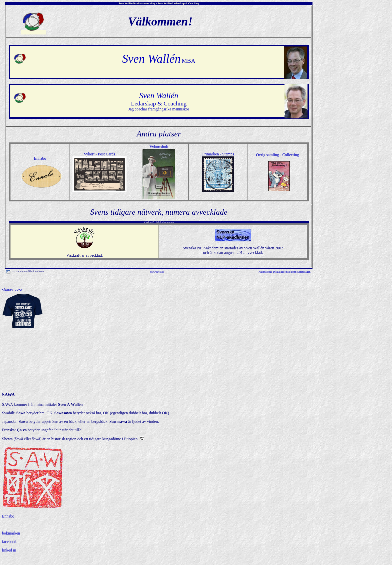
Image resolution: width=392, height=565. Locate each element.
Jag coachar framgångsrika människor (159, 103)
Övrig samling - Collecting (277, 155)
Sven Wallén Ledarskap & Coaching (178, 3)
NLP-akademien (165, 222)
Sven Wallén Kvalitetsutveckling (137, 3)
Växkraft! (149, 222)
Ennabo (40, 158)
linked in (9, 550)
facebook (9, 542)
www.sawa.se (157, 272)
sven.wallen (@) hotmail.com (25, 271)
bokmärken (11, 533)
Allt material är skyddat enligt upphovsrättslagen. (285, 272)
